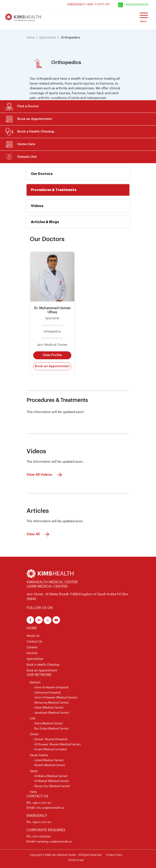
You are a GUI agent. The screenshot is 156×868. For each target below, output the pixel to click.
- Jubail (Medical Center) (48, 760)
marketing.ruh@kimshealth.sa (54, 842)
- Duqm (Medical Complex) (50, 749)
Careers (32, 647)
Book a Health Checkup (43, 665)
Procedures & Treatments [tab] (54, 190)
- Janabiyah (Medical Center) (51, 713)
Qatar (34, 771)
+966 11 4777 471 (42, 803)
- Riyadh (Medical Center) (49, 765)
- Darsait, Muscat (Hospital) (50, 739)
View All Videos (45, 475)
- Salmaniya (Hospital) (47, 693)
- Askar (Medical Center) (48, 708)
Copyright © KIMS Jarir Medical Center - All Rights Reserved (66, 855)
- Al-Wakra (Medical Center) (50, 776)
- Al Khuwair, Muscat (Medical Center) (57, 744)
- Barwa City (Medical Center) (51, 786)
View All (39, 534)
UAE (33, 719)
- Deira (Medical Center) (48, 723)
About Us (33, 636)
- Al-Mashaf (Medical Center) (51, 781)
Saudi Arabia (39, 755)
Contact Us (34, 642)
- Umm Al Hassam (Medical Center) (55, 697)
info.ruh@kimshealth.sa (50, 808)
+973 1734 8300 (41, 837)
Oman (34, 734)
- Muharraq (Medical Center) (51, 703)
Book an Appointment (52, 366)
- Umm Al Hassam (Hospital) (51, 687)
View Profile (52, 355)
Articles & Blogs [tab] (45, 222)
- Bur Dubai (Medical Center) (51, 729)
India (33, 792)
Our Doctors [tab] (42, 174)
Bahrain (35, 683)
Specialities (48, 38)
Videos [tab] (37, 206)
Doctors (32, 653)
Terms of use (76, 860)
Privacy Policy (114, 855)
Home (31, 38)
